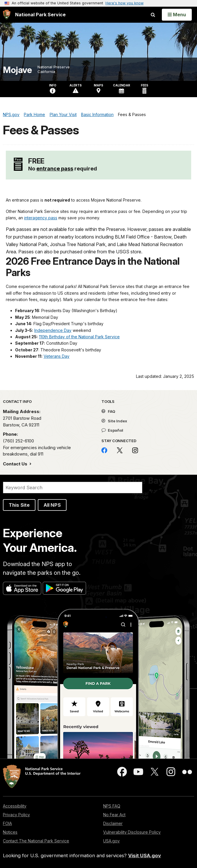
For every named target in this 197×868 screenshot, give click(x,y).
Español (112, 430)
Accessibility (15, 806)
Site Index (114, 421)
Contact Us (16, 464)
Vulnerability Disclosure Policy (132, 832)
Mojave (17, 70)
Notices (10, 832)
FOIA (7, 823)
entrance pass (55, 169)
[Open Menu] (177, 15)
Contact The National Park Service (36, 841)
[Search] (73, 488)
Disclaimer (113, 823)
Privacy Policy (16, 815)
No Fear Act (114, 815)
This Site (19, 505)
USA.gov (111, 841)
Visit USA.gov (145, 855)
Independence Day (53, 330)
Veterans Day (57, 356)
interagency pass (41, 218)
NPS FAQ (112, 806)
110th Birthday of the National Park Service (79, 337)
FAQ (108, 411)
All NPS (52, 505)
